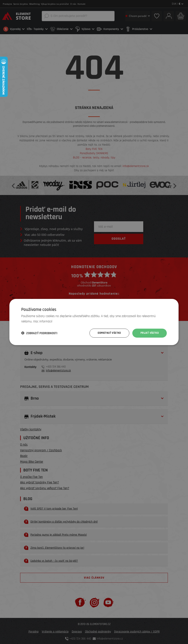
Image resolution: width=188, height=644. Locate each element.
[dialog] (94, 322)
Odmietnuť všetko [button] (107, 333)
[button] (39, 333)
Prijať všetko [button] (149, 333)
